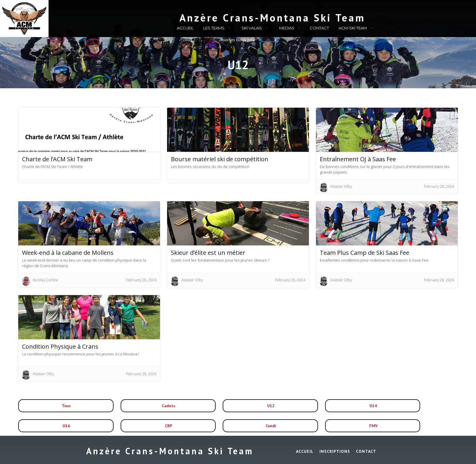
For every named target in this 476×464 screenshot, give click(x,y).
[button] (216, 29)
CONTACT (319, 28)
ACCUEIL (185, 28)
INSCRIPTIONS (335, 451)
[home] (241, 16)
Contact (366, 451)
